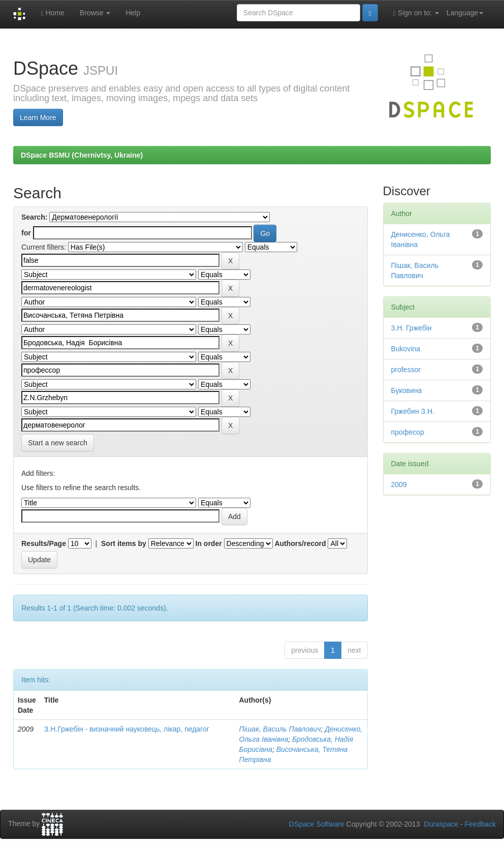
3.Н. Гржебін (412, 328)
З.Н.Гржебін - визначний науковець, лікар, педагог (127, 729)
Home (52, 13)
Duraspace (441, 824)
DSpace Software (317, 824)
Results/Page (44, 543)
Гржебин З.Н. (413, 411)
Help (133, 13)
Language (465, 13)
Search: (34, 217)
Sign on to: (416, 13)
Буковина (407, 390)
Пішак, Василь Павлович (280, 729)
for (26, 233)
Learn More (38, 117)
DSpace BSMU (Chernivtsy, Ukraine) (82, 155)
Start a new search (58, 443)
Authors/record (300, 543)
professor (406, 370)
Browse (95, 13)
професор (408, 432)
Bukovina (406, 349)
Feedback (480, 824)
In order (209, 543)
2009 (399, 484)
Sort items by (124, 543)
